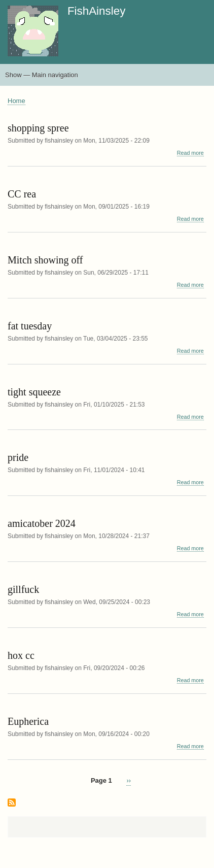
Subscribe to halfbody (12, 803)
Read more (190, 153)
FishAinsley (96, 11)
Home (16, 101)
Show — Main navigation (42, 75)
